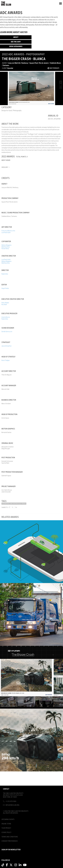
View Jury (5, 167)
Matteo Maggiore (6, 245)
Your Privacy (6, 828)
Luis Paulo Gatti (6, 232)
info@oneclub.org (12, 805)
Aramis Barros (6, 317)
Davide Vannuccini (7, 332)
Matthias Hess (6, 247)
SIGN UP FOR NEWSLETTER (11, 850)
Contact (6, 789)
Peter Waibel (5, 303)
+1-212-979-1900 (11, 801)
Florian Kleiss (5, 249)
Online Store (6, 824)
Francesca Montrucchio (8, 231)
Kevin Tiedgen (6, 360)
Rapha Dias (5, 274)
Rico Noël (4, 305)
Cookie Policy (6, 832)
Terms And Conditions (10, 837)
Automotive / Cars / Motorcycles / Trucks (14, 504)
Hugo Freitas (5, 288)
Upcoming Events (8, 819)
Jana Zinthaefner (7, 346)
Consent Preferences (10, 841)
